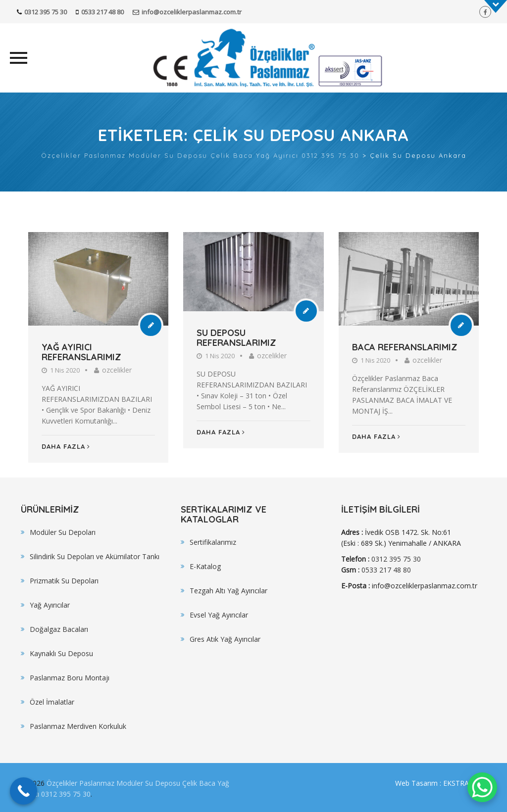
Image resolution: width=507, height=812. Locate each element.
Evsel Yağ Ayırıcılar (219, 615)
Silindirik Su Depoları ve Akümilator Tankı (95, 556)
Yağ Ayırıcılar (50, 605)
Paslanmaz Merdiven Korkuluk (78, 726)
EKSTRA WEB (465, 783)
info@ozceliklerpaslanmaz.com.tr (192, 12)
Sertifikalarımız (213, 542)
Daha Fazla (66, 446)
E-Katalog (205, 566)
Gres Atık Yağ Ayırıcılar (225, 639)
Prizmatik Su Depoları (64, 581)
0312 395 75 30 (46, 12)
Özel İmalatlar (52, 702)
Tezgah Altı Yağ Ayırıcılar (228, 591)
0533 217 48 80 (102, 12)
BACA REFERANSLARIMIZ (405, 347)
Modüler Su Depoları (63, 532)
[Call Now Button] (24, 791)
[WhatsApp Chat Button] (482, 787)
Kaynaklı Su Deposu (61, 653)
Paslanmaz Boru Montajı (70, 678)
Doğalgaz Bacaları (59, 629)
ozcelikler (117, 370)
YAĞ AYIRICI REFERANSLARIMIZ (81, 352)
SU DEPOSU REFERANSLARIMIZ (236, 338)
